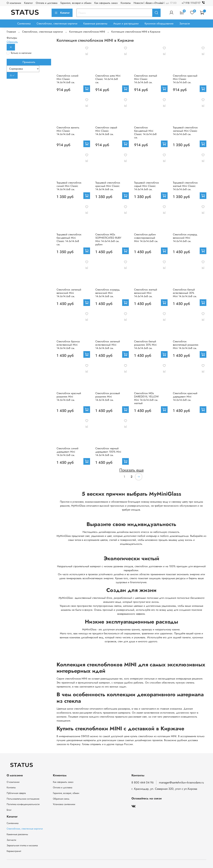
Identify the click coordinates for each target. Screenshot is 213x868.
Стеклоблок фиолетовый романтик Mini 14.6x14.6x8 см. (186, 345)
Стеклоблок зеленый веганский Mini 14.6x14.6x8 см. (69, 293)
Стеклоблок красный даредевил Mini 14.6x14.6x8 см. (185, 397)
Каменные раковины (95, 24)
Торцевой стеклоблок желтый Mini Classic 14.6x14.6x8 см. (185, 186)
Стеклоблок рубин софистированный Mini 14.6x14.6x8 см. (146, 238)
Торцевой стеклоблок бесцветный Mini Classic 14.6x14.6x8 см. (69, 239)
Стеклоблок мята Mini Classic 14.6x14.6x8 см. (108, 79)
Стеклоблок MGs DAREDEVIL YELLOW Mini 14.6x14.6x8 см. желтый (146, 398)
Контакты (126, 3)
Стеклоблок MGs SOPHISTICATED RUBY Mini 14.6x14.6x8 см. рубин (108, 239)
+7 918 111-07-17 (194, 3)
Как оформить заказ (106, 3)
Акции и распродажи (126, 24)
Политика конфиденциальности (23, 804)
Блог (9, 810)
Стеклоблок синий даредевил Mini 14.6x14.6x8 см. (67, 452)
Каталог (28, 3)
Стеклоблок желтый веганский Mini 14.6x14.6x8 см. (146, 293)
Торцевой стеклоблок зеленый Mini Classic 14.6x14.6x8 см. (185, 131)
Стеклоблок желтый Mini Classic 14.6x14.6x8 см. (146, 79)
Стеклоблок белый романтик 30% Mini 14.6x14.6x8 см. (145, 345)
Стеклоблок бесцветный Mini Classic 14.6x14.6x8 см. (145, 132)
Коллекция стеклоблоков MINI (87, 32)
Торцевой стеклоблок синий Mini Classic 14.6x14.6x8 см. (69, 186)
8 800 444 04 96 (143, 782)
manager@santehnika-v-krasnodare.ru (181, 782)
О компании (14, 3)
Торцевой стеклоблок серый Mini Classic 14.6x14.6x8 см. (147, 186)
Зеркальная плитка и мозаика (22, 845)
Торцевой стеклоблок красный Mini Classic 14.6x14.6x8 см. (108, 186)
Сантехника (24, 24)
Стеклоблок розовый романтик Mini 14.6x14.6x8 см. (108, 397)
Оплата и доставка (47, 3)
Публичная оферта (16, 793)
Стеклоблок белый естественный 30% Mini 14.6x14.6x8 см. (185, 293)
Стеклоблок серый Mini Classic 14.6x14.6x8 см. (106, 131)
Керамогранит (14, 851)
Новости (138, 3)
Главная (11, 32)
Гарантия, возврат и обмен (76, 3)
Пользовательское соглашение (23, 799)
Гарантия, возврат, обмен (66, 793)
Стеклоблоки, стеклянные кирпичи (57, 24)
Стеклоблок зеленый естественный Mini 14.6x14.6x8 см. (108, 345)
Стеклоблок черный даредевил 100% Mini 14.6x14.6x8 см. (108, 452)
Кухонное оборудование (159, 24)
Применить (29, 62)
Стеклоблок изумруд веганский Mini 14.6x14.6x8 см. (185, 238)
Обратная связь (61, 799)
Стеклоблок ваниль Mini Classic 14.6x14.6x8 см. (68, 131)
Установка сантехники (64, 804)
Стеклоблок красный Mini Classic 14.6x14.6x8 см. (185, 79)
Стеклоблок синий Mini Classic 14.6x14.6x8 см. (67, 79)
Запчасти (185, 24)
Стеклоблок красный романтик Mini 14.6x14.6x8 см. (69, 397)
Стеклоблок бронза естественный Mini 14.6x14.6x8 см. (68, 345)
